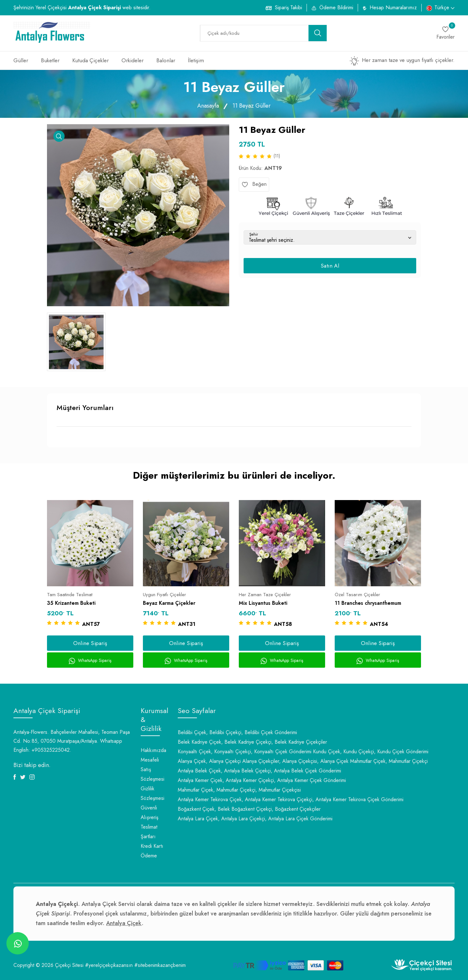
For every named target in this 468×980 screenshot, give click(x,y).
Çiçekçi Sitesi (69, 965)
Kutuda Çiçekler (90, 60)
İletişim (196, 60)
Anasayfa (208, 106)
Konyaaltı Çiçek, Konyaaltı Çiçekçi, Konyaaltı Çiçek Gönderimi (245, 752)
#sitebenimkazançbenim (160, 965)
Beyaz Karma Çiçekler (169, 603)
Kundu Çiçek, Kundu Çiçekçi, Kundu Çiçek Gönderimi (371, 752)
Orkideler (133, 60)
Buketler (50, 60)
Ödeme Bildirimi (336, 8)
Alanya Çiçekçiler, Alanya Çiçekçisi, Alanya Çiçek (295, 761)
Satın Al (330, 266)
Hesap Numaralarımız (393, 8)
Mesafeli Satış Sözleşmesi (152, 769)
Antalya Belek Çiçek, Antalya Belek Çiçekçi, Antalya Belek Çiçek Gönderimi (259, 771)
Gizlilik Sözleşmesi (152, 793)
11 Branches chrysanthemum (368, 603)
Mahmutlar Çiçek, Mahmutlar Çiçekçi (389, 761)
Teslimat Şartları (149, 832)
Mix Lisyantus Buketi (263, 603)
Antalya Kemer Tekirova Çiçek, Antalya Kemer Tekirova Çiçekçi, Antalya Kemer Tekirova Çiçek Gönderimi (291, 799)
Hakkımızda (153, 750)
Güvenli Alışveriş (149, 813)
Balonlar (166, 60)
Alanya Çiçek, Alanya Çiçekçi (209, 761)
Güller (21, 60)
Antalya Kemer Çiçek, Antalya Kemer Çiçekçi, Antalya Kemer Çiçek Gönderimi (262, 780)
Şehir (254, 234)
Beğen (254, 184)
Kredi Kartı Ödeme (152, 851)
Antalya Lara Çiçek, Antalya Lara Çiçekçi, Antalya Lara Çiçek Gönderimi (255, 819)
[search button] (318, 33)
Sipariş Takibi (289, 8)
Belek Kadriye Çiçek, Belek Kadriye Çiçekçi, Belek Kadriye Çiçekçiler (252, 742)
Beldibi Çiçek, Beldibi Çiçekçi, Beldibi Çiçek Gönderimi (237, 732)
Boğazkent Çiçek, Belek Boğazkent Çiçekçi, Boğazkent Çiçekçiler (249, 809)
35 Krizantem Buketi (71, 603)
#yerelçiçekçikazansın (109, 965)
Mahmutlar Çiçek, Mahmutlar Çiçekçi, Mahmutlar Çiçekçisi (239, 790)
